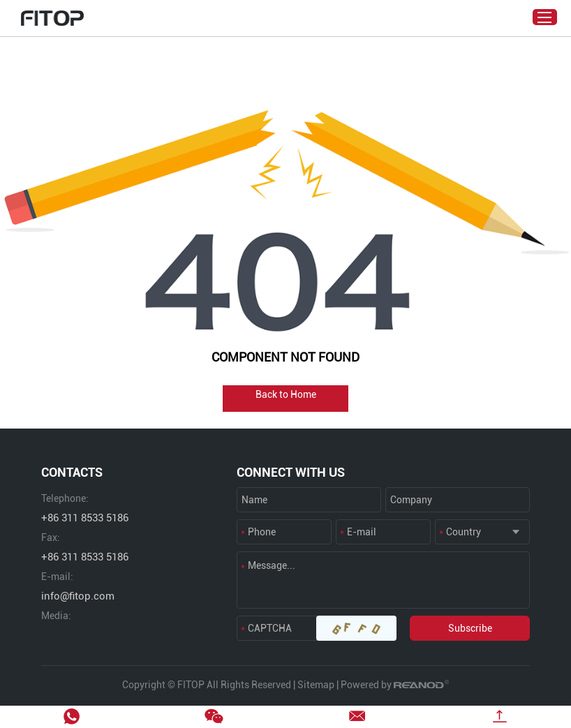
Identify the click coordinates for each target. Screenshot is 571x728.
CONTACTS (72, 472)
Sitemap (316, 685)
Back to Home (286, 394)
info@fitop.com (78, 596)
